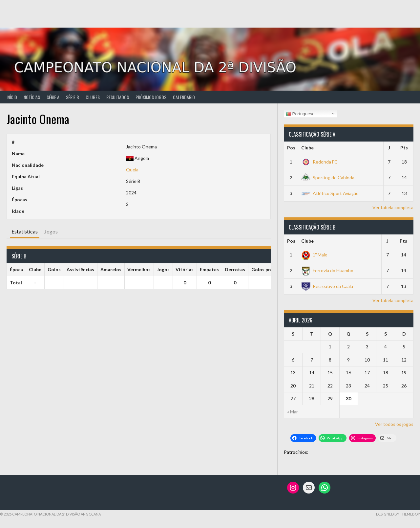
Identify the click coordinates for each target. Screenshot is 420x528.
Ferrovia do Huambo (327, 270)
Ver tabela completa (393, 207)
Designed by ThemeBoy (398, 514)
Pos (291, 148)
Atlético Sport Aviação (330, 193)
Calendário (184, 97)
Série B (73, 97)
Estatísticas (25, 231)
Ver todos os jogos (394, 424)
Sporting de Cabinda (328, 177)
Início (12, 97)
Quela (132, 170)
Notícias (32, 97)
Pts (404, 148)
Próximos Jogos (151, 97)
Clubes (93, 97)
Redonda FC (319, 162)
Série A (53, 97)
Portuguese (300, 114)
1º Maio (314, 255)
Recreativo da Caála (327, 286)
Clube (307, 148)
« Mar (293, 412)
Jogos (51, 231)
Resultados (118, 97)
